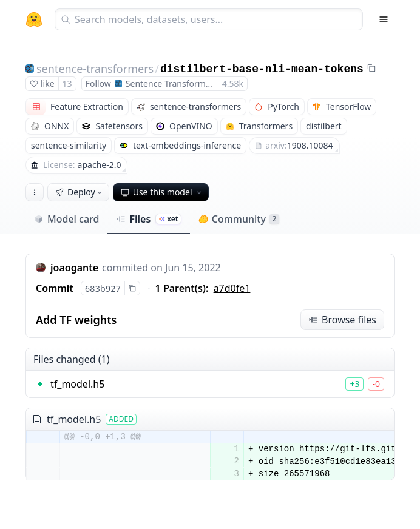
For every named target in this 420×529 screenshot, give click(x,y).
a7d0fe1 (232, 288)
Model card (66, 219)
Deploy (80, 192)
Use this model (162, 192)
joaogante (74, 268)
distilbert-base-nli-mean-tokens (262, 69)
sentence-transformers (95, 69)
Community (239, 219)
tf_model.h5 (77, 384)
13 (67, 83)
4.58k (233, 83)
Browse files (342, 320)
